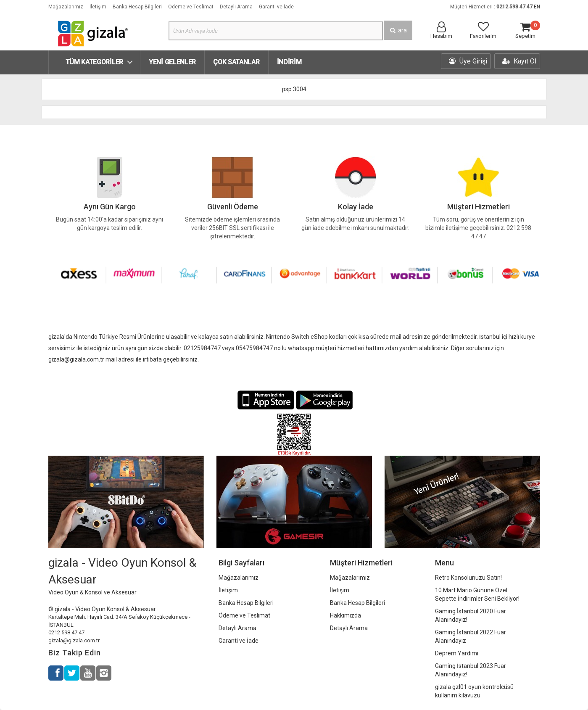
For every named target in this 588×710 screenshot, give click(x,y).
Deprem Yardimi (457, 653)
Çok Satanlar (236, 62)
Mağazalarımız (66, 7)
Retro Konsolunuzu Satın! (468, 578)
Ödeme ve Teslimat (191, 7)
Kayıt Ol (519, 61)
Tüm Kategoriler (95, 62)
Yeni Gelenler (172, 62)
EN (537, 7)
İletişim (98, 7)
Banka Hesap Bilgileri (137, 7)
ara (398, 30)
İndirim (289, 62)
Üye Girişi (468, 61)
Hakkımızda (345, 615)
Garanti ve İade (276, 7)
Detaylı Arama (236, 7)
